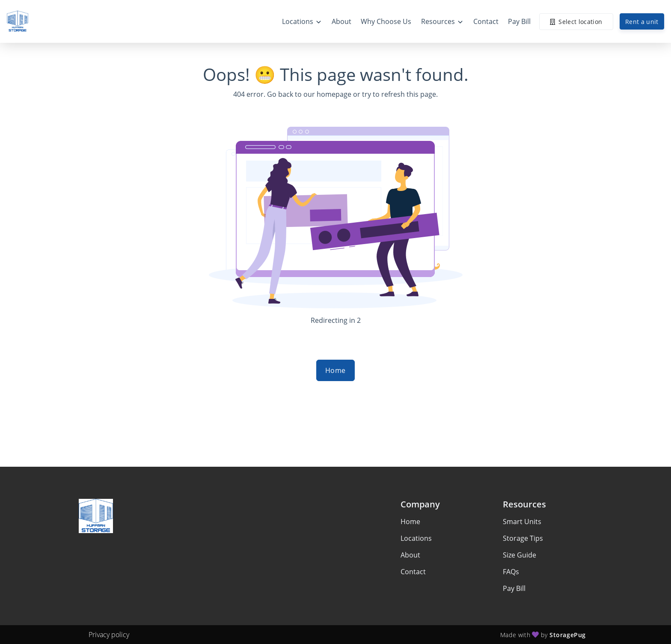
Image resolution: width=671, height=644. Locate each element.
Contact (413, 572)
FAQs (511, 572)
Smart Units (522, 522)
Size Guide (520, 555)
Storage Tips (523, 538)
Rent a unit (642, 22)
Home (335, 370)
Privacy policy (109, 635)
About (410, 555)
